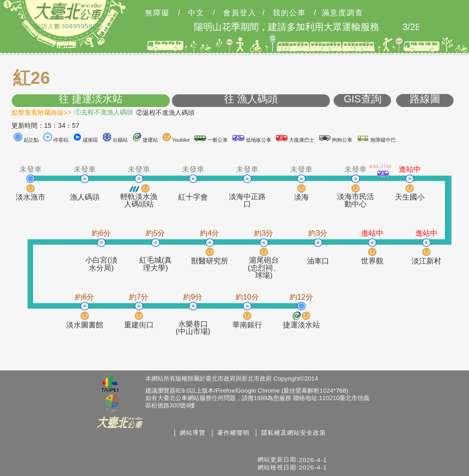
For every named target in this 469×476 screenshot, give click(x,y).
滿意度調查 (343, 13)
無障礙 (157, 13)
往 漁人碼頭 (251, 99)
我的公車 (289, 13)
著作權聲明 (233, 433)
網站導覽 (193, 433)
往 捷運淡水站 (91, 99)
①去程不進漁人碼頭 (104, 112)
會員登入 (240, 13)
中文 (196, 13)
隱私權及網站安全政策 (294, 433)
